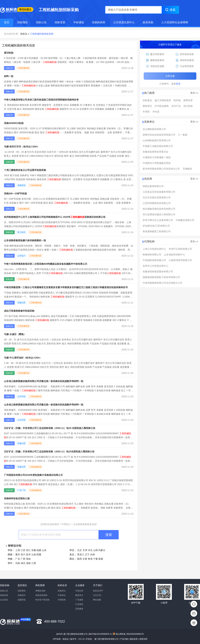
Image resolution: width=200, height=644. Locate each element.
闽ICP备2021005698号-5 (100, 634)
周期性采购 (40, 591)
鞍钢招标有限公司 (152, 255)
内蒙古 (102, 550)
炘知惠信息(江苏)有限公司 (156, 226)
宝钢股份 (187, 169)
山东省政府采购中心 (174, 255)
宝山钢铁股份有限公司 (154, 129)
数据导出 (79, 595)
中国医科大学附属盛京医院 (157, 163)
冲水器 (156, 112)
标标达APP (98, 591)
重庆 (18, 554)
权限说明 (143, 639)
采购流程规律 (41, 595)
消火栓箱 (188, 106)
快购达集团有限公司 (153, 186)
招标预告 (23, 22)
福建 (39, 550)
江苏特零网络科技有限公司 (157, 203)
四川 (23, 554)
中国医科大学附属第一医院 (157, 157)
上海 (18, 550)
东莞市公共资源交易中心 (155, 266)
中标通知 (79, 22)
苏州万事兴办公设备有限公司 (158, 220)
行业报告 (79, 604)
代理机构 (62, 600)
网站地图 (97, 600)
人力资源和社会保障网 (175, 22)
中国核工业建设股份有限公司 (158, 146)
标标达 (24, 34)
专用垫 (146, 112)
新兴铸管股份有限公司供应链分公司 (161, 169)
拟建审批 (22, 600)
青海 (90, 559)
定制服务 (79, 609)
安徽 (34, 550)
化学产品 (176, 106)
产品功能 (124, 639)
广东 (18, 559)
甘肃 (85, 559)
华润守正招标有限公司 (180, 249)
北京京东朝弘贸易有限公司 (157, 197)
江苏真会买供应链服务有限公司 (159, 192)
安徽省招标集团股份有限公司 (158, 272)
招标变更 (60, 22)
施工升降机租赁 (163, 100)
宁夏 (95, 559)
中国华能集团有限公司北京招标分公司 (162, 283)
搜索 (109, 535)
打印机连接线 (162, 106)
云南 (34, 554)
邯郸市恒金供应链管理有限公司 (159, 135)
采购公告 (4, 591)
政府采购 (148, 22)
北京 (79, 550)
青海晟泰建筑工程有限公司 (157, 231)
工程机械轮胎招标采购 (42, 34)
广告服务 (79, 600)
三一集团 (183, 135)
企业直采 (4, 600)
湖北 (23, 563)
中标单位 (62, 595)
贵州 (28, 554)
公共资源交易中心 (124, 22)
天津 (85, 550)
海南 (28, 559)
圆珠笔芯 (147, 106)
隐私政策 (134, 639)
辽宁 (87, 554)
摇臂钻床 (188, 100)
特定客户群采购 (42, 600)
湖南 (28, 563)
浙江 (28, 550)
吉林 (92, 554)
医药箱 (177, 100)
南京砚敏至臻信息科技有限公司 (159, 209)
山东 (44, 550)
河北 (90, 550)
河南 (18, 563)
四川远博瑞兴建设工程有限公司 (159, 214)
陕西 (79, 559)
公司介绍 (97, 595)
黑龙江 (81, 554)
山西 (95, 550)
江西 (34, 563)
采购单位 (62, 591)
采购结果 (4, 595)
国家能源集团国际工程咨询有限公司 (161, 277)
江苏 (23, 550)
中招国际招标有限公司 (154, 260)
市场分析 (79, 591)
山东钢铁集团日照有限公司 (157, 140)
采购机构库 (99, 22)
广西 (23, 559)
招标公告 (41, 22)
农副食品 (147, 100)
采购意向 (22, 595)
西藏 (39, 554)
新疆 (101, 559)
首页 (7, 22)
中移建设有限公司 (185, 220)
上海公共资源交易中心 (154, 249)
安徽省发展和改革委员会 (155, 152)
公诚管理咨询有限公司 (180, 260)
